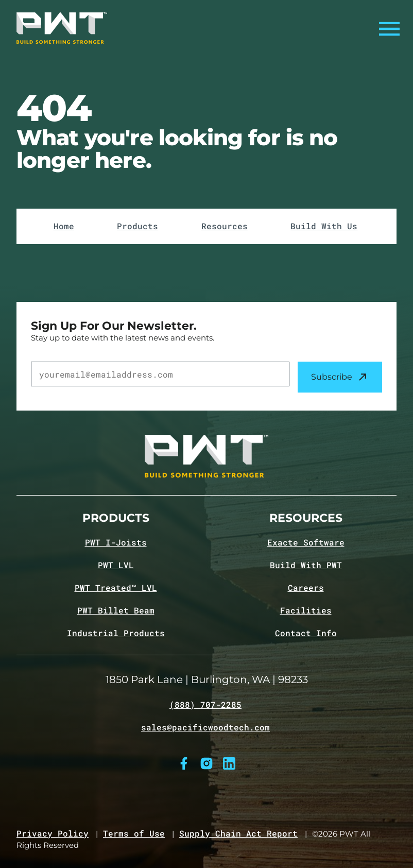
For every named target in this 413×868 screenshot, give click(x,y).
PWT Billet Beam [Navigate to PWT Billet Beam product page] (116, 610)
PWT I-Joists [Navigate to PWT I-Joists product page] (116, 542)
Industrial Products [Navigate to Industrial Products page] (116, 633)
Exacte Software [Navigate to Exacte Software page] (306, 542)
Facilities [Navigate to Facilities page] (306, 610)
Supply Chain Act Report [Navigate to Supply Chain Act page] (238, 833)
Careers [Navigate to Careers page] (306, 588)
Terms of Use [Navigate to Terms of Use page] (134, 833)
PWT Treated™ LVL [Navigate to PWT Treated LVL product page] (116, 588)
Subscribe (340, 377)
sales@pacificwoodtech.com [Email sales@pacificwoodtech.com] (205, 727)
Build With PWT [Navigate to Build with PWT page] (306, 565)
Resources (225, 226)
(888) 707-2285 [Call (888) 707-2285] (205, 705)
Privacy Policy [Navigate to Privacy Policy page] (53, 833)
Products (137, 226)
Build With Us (324, 226)
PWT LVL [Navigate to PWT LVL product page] (116, 565)
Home (64, 226)
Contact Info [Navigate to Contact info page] (306, 633)
